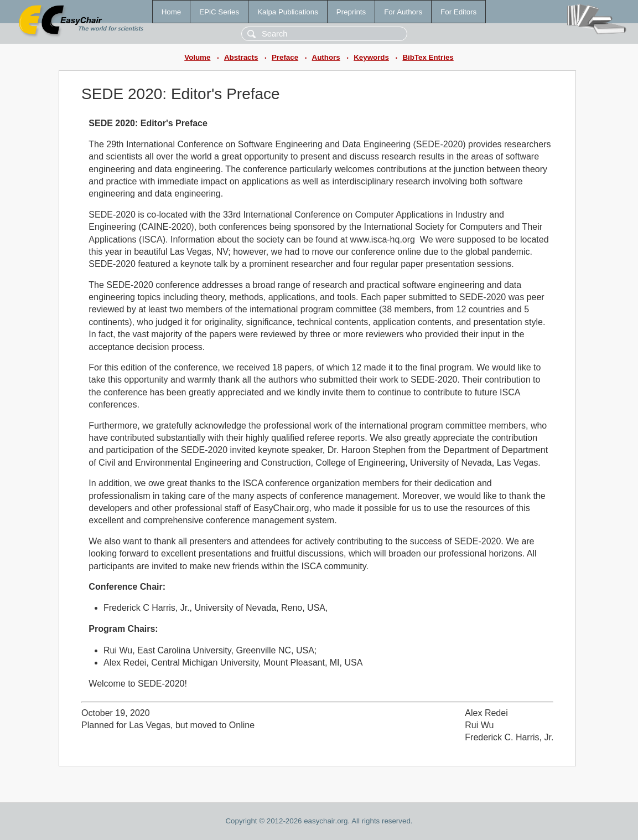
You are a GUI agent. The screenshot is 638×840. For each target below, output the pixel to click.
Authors (326, 57)
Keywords (371, 57)
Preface (285, 57)
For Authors (403, 12)
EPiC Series (219, 12)
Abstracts (241, 57)
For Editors (458, 12)
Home (172, 12)
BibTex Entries (428, 57)
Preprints (351, 12)
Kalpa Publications (288, 12)
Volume (197, 57)
